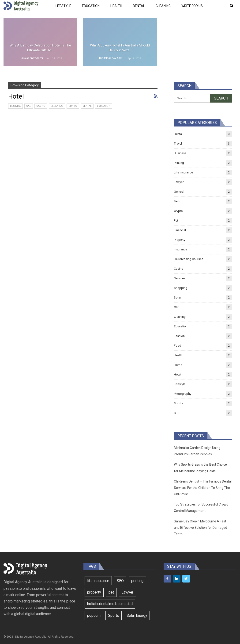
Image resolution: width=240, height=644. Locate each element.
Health (116, 6)
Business (15, 106)
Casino (41, 106)
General (179, 192)
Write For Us (192, 6)
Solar (177, 297)
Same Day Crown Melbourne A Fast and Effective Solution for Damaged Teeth (201, 528)
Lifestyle (63, 6)
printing (137, 581)
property (94, 592)
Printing (179, 163)
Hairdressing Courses (189, 259)
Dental (139, 6)
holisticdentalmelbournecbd (110, 604)
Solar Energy (137, 615)
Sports (178, 403)
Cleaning (163, 6)
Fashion (179, 336)
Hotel (178, 374)
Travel (178, 144)
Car (29, 106)
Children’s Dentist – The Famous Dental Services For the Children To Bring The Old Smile (203, 488)
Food (178, 346)
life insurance (98, 581)
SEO (177, 413)
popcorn (94, 615)
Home (178, 365)
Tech (177, 201)
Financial (180, 230)
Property (180, 240)
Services (180, 278)
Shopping (181, 288)
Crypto (73, 106)
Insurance (180, 249)
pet (111, 592)
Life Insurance (183, 172)
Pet (176, 220)
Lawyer (179, 182)
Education (91, 6)
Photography (183, 394)
